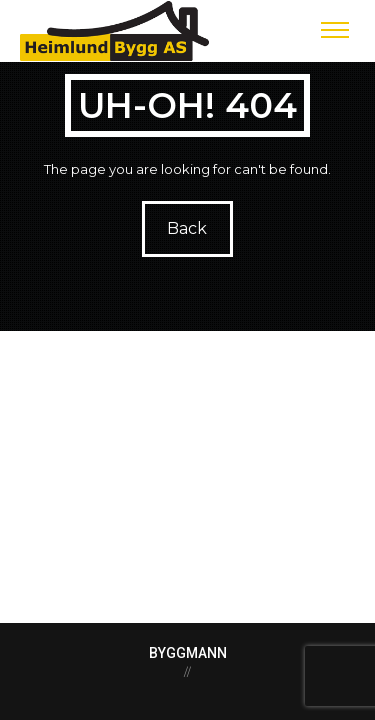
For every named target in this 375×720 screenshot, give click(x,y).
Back (188, 228)
